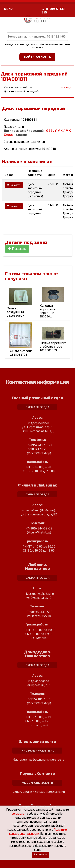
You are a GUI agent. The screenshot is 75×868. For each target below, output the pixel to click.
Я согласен (40, 854)
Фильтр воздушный (15, 312)
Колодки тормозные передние (48, 311)
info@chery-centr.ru (37, 751)
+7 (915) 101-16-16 (39, 699)
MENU (8, 9)
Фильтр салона (21, 353)
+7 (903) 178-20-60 (39, 449)
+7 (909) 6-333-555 (39, 612)
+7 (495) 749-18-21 (39, 445)
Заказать (14, 185)
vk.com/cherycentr (37, 783)
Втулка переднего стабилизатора (53, 346)
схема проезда (37, 407)
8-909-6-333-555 (54, 11)
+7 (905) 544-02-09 (39, 528)
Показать (17, 249)
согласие (18, 813)
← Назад (66, 87)
